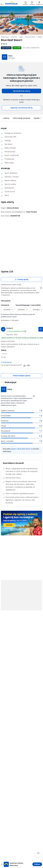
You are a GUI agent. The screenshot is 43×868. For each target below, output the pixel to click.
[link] (11, 3)
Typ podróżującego (23, 305)
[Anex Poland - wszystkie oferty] (31, 212)
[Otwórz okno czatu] (38, 853)
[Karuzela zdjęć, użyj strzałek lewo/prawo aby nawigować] (21, 20)
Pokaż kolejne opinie (22, 376)
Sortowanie (5, 305)
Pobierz (37, 864)
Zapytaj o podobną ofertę (21, 108)
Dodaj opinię (22, 279)
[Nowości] (26, 3)
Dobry (10, 56)
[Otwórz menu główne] (2, 3)
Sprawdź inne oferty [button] (22, 91)
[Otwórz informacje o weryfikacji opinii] (41, 288)
